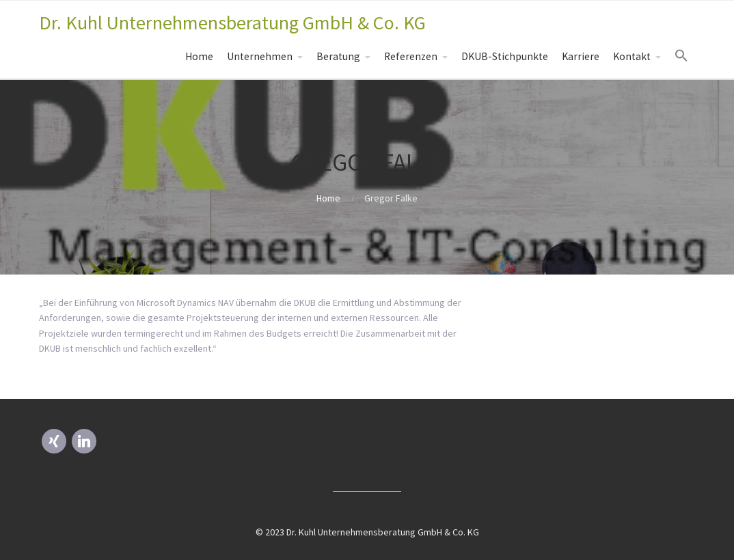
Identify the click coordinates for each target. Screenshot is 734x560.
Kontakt (632, 56)
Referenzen (411, 56)
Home (199, 56)
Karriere (581, 56)
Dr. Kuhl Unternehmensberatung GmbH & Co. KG (232, 23)
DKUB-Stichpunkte (505, 56)
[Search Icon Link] (681, 56)
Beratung (338, 56)
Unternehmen (260, 56)
